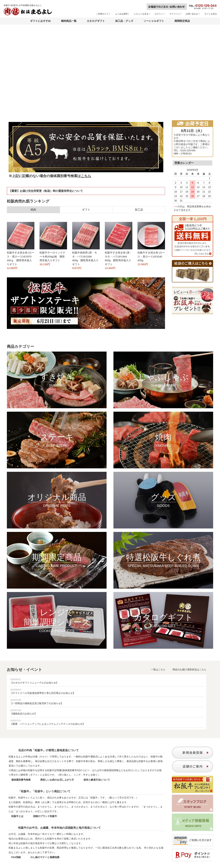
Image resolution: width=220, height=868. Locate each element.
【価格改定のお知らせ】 (24, 714)
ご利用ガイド (102, 14)
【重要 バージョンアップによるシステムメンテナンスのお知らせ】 (48, 724)
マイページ (174, 14)
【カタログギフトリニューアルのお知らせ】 (34, 683)
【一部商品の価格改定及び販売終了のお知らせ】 (37, 703)
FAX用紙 (16, 857)
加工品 (139, 210)
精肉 (33, 210)
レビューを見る (141, 14)
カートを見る (211, 14)
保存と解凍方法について (97, 780)
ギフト (86, 210)
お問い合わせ (192, 14)
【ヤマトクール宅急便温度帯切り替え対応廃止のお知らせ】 (43, 693)
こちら (86, 176)
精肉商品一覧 (69, 21)
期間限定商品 (182, 21)
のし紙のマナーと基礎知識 (45, 857)
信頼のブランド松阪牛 (45, 816)
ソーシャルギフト (154, 21)
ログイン (159, 14)
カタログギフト (96, 21)
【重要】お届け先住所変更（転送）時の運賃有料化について (46, 191)
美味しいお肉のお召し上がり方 (57, 780)
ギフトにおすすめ (40, 21)
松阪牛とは (17, 816)
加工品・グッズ (124, 21)
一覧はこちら (158, 669)
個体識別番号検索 (21, 780)
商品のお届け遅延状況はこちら (189, 669)
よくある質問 (121, 14)
